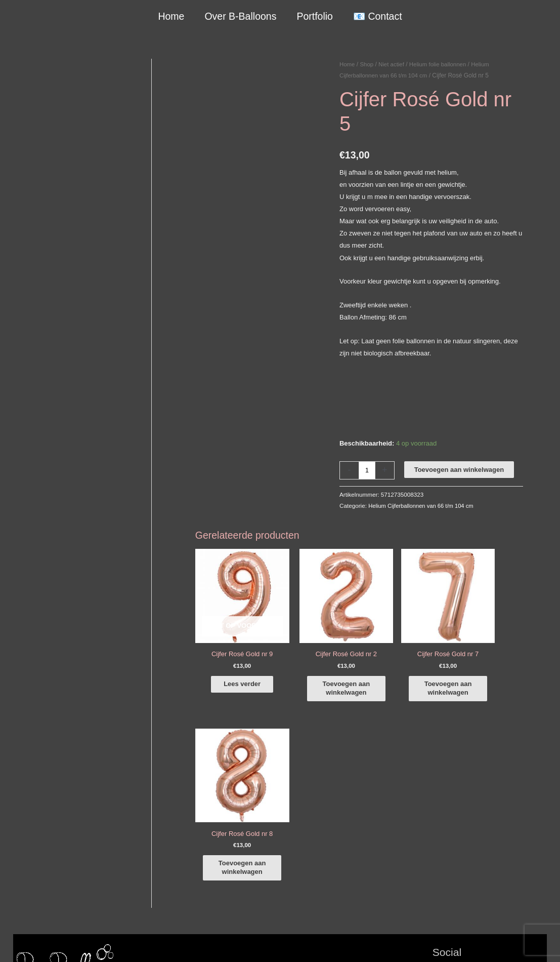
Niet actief (393, 64)
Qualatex (26, 910)
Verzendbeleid (415, 943)
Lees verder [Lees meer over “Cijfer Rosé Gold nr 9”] (233, 676)
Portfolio (315, 16)
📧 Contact (377, 16)
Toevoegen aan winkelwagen (460, 470)
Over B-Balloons (241, 16)
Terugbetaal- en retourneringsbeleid (495, 943)
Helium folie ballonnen (442, 64)
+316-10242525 (46, 832)
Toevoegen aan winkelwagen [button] (328, 680)
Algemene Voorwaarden (353, 943)
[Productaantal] (367, 470)
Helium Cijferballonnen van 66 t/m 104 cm (423, 506)
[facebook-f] (490, 792)
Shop (368, 64)
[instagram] (490, 807)
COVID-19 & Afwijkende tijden (57, 898)
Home (172, 16)
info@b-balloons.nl (51, 844)
